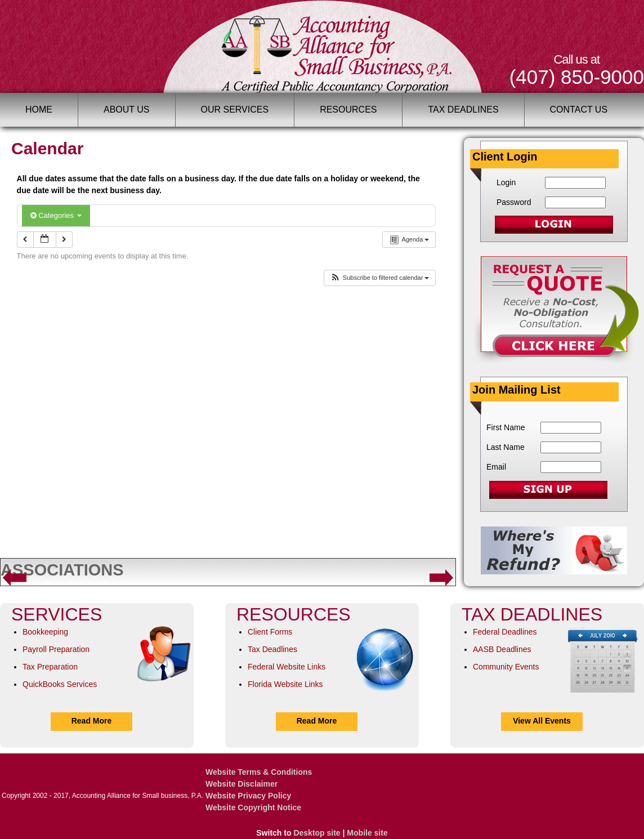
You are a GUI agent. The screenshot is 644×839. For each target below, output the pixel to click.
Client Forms (270, 632)
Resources (348, 110)
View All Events (542, 721)
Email (496, 467)
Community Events (506, 667)
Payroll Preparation (56, 649)
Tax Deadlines (463, 110)
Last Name (506, 447)
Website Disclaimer (241, 784)
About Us (127, 110)
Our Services (235, 110)
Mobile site (367, 833)
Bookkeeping (45, 632)
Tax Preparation (50, 667)
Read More (92, 721)
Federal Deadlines (505, 632)
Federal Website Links (287, 667)
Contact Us (579, 110)
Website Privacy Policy (248, 796)
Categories (56, 215)
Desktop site (317, 833)
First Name (506, 427)
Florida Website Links (285, 684)
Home (39, 110)
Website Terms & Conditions (259, 772)
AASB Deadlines (502, 649)
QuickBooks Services (60, 684)
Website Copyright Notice (253, 807)
